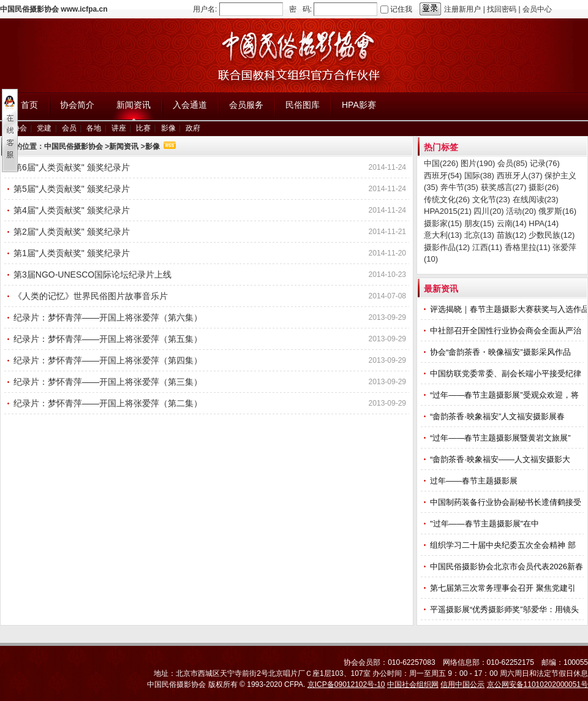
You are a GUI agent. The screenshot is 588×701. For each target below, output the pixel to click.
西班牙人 (520, 176)
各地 (94, 128)
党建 (44, 128)
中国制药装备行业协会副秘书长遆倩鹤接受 (507, 502)
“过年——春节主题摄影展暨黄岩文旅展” (501, 438)
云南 (512, 223)
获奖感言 (504, 187)
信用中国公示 (462, 684)
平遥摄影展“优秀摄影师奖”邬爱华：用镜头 (505, 609)
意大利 (443, 235)
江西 (487, 247)
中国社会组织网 (413, 684)
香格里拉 (528, 247)
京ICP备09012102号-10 (346, 684)
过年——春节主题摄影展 (474, 481)
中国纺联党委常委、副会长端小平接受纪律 (507, 373)
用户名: (205, 9)
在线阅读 (536, 199)
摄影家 (443, 223)
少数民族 (552, 235)
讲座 (119, 128)
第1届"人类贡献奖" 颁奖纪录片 (72, 253)
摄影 (544, 187)
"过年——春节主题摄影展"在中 (486, 524)
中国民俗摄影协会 (73, 146)
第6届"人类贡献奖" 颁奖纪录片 (72, 167)
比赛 (143, 128)
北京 (479, 235)
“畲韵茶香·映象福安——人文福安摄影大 (501, 459)
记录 (545, 163)
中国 (441, 163)
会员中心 (537, 9)
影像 (168, 128)
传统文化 (447, 199)
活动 (521, 211)
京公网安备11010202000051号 (537, 684)
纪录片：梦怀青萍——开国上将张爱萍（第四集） (108, 360)
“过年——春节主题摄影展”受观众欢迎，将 (505, 395)
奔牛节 (459, 187)
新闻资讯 (124, 146)
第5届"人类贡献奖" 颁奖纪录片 (72, 189)
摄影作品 (447, 247)
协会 (20, 128)
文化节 (491, 199)
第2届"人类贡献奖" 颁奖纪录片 (72, 232)
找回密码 (502, 9)
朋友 (479, 223)
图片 (478, 163)
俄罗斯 (557, 211)
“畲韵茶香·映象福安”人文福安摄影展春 (499, 416)
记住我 (401, 9)
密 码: (300, 9)
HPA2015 (448, 211)
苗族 (512, 235)
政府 (193, 128)
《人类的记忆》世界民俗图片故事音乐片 (91, 296)
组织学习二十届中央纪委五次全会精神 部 (504, 545)
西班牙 (443, 176)
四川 (488, 211)
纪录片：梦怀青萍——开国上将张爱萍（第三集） (108, 382)
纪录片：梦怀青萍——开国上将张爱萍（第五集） (108, 339)
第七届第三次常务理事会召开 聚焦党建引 (504, 588)
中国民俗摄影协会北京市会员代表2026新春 (508, 566)
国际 (479, 176)
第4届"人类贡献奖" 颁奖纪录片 (72, 210)
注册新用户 (462, 9)
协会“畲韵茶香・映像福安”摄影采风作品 (501, 352)
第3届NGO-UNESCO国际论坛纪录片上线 (92, 275)
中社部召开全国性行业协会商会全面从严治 (507, 331)
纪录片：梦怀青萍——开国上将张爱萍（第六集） (108, 317)
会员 (69, 128)
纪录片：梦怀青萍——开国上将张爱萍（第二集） (108, 403)
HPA (544, 223)
